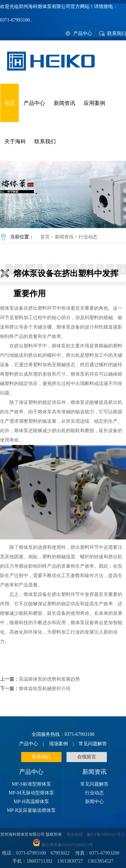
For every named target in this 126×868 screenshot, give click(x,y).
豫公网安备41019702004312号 (68, 845)
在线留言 (87, 757)
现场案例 (58, 744)
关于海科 (15, 141)
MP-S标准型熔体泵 (31, 784)
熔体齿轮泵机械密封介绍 (45, 689)
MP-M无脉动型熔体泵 (31, 793)
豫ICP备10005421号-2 (105, 835)
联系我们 (117, 33)
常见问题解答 (93, 744)
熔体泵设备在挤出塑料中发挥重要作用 (63, 194)
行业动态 (88, 237)
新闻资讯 (65, 103)
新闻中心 (94, 802)
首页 (10, 103)
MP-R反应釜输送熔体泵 (31, 810)
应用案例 (94, 103)
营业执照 (75, 835)
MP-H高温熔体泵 (31, 802)
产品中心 (83, 33)
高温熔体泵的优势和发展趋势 (49, 679)
